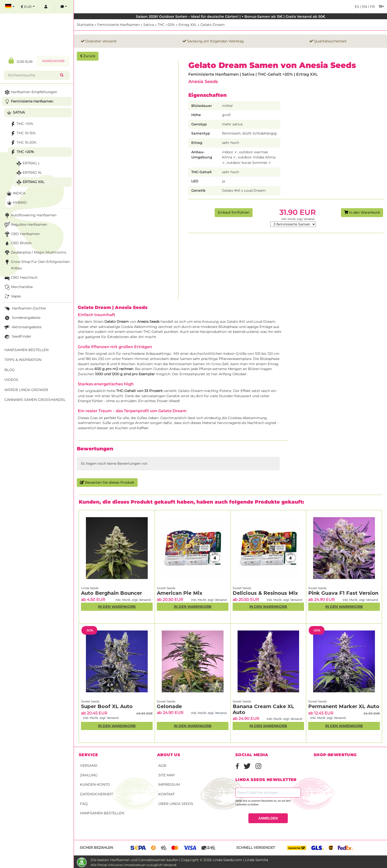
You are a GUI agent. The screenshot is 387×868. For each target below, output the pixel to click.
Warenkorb (53, 61)
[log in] (46, 7)
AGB (162, 766)
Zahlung (89, 775)
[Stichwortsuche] (33, 75)
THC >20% (166, 25)
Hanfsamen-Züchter (25, 309)
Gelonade (169, 706)
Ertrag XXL (188, 25)
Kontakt (167, 794)
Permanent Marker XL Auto (344, 706)
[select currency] (28, 7)
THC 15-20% (23, 143)
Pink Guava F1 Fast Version (343, 593)
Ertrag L (28, 163)
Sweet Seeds (166, 588)
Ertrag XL (29, 173)
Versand (89, 766)
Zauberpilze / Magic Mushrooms (35, 253)
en (364, 7)
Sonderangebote (22, 318)
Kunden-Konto (95, 784)
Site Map (167, 775)
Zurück (88, 56)
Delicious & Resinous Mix (265, 593)
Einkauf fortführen (234, 212)
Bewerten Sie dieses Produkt (107, 482)
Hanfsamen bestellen (102, 813)
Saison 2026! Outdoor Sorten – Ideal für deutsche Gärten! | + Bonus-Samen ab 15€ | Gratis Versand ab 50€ (231, 17)
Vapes (12, 297)
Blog (10, 370)
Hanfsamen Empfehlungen (30, 92)
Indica (15, 194)
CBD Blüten (17, 243)
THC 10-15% (23, 133)
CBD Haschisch (20, 278)
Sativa (149, 25)
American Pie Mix (180, 593)
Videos (11, 380)
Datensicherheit (97, 794)
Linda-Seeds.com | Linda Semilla (240, 860)
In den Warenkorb (362, 212)
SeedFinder (17, 337)
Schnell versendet (256, 848)
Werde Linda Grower (26, 390)
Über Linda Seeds (176, 804)
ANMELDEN (268, 818)
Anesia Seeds (203, 81)
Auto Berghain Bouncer (112, 593)
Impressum (169, 784)
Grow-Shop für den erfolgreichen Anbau (37, 264)
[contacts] (64, 7)
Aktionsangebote (22, 327)
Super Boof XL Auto (107, 706)
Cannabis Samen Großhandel (35, 400)
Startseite (85, 25)
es (357, 7)
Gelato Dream (213, 25)
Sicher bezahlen (96, 848)
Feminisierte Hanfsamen (118, 25)
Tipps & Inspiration (23, 360)
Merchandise (18, 287)
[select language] (10, 7)
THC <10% (21, 124)
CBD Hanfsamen (22, 234)
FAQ (84, 804)
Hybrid (16, 203)
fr (372, 7)
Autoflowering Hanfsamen (30, 215)
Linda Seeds (90, 588)
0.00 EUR (21, 61)
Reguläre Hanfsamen (25, 225)
